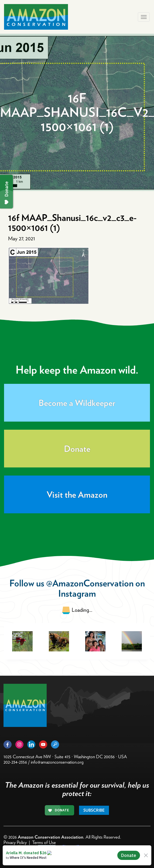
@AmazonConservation (90, 583)
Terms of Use (44, 842)
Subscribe (94, 810)
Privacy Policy (15, 842)
